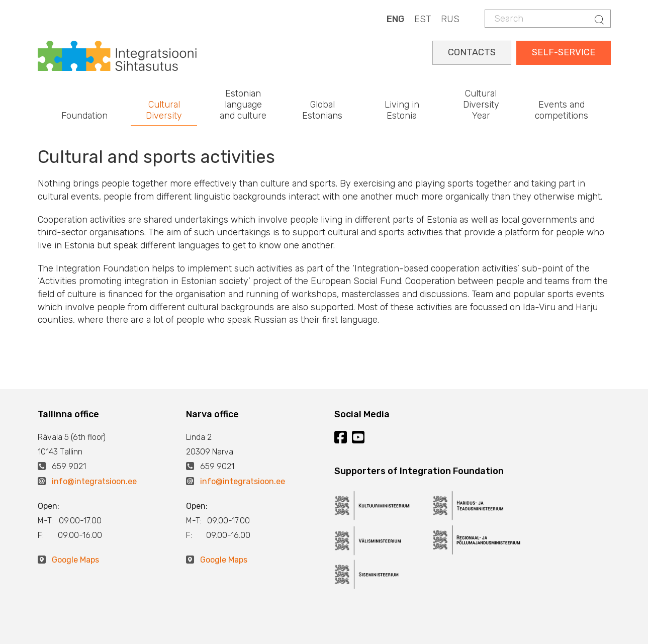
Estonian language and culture (243, 104)
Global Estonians (322, 110)
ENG (395, 19)
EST (423, 19)
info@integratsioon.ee (94, 481)
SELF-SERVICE (564, 52)
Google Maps (75, 560)
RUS (450, 19)
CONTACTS (472, 52)
